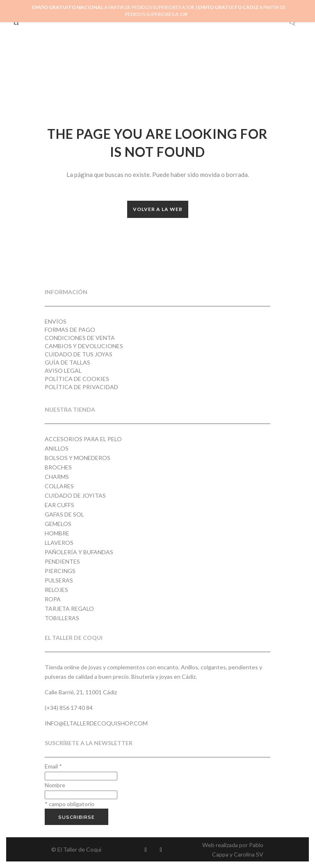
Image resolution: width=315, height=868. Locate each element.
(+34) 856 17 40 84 (69, 708)
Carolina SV (249, 854)
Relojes (56, 590)
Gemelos (58, 524)
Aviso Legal (63, 371)
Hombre (57, 533)
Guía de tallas (67, 362)
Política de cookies (77, 379)
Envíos (56, 321)
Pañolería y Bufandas (79, 552)
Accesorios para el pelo (83, 439)
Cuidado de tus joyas (79, 354)
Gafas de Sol (64, 514)
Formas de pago (70, 330)
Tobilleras (62, 618)
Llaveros (59, 543)
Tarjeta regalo (69, 609)
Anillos (57, 448)
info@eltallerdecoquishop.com (96, 723)
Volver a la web (158, 209)
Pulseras (59, 580)
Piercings (60, 571)
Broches (58, 467)
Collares (59, 486)
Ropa (53, 599)
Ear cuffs (59, 505)
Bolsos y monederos (78, 458)
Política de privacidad (81, 387)
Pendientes (62, 561)
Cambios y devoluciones (84, 346)
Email (53, 766)
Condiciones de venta (80, 338)
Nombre (55, 785)
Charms (57, 477)
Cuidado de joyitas (75, 495)
